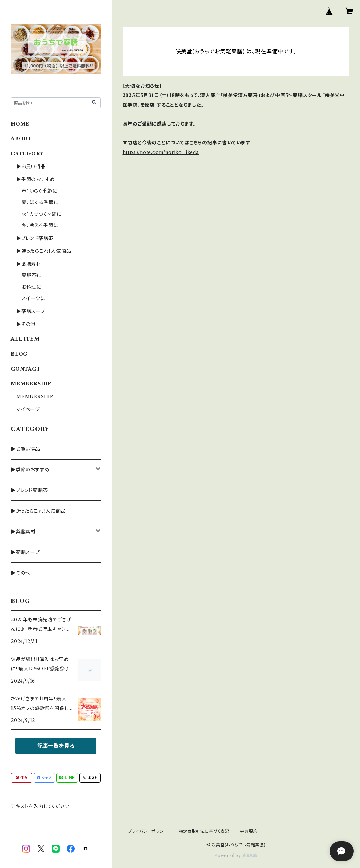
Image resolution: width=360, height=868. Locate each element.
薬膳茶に (31, 275)
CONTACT (26, 369)
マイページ (28, 409)
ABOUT (21, 139)
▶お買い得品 (31, 166)
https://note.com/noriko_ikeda (161, 152)
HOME (20, 124)
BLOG (19, 354)
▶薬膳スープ (31, 311)
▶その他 (26, 324)
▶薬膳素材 (29, 264)
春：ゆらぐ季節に (39, 191)
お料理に (31, 287)
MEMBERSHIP (35, 397)
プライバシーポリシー (148, 831)
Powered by (236, 856)
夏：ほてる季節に (40, 202)
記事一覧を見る (56, 746)
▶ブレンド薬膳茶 (35, 238)
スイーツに (33, 298)
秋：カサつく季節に (42, 214)
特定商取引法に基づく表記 (204, 831)
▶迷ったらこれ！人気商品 (44, 251)
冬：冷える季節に (40, 225)
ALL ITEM (25, 339)
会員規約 (249, 831)
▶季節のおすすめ (35, 179)
